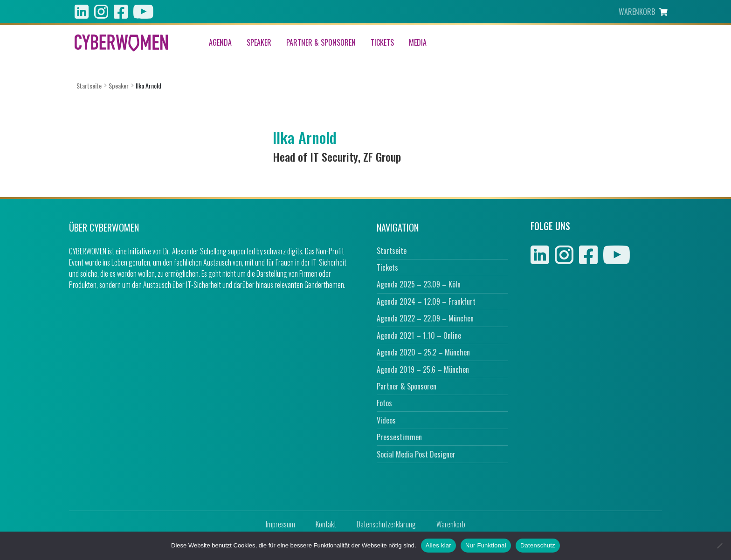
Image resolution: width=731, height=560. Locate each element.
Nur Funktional (486, 545)
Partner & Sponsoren (321, 43)
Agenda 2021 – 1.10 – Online (419, 335)
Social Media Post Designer (416, 454)
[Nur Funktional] (719, 546)
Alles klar (438, 545)
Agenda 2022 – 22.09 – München (425, 318)
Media (418, 43)
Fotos (384, 403)
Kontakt (326, 524)
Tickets (382, 43)
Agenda (220, 43)
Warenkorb (451, 524)
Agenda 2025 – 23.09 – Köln (419, 284)
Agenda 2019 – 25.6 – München (423, 369)
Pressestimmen (399, 437)
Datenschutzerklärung (386, 524)
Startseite (89, 85)
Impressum (280, 524)
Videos (386, 420)
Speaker (259, 43)
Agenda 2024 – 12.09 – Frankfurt (426, 301)
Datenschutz (538, 545)
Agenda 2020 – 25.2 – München (423, 352)
